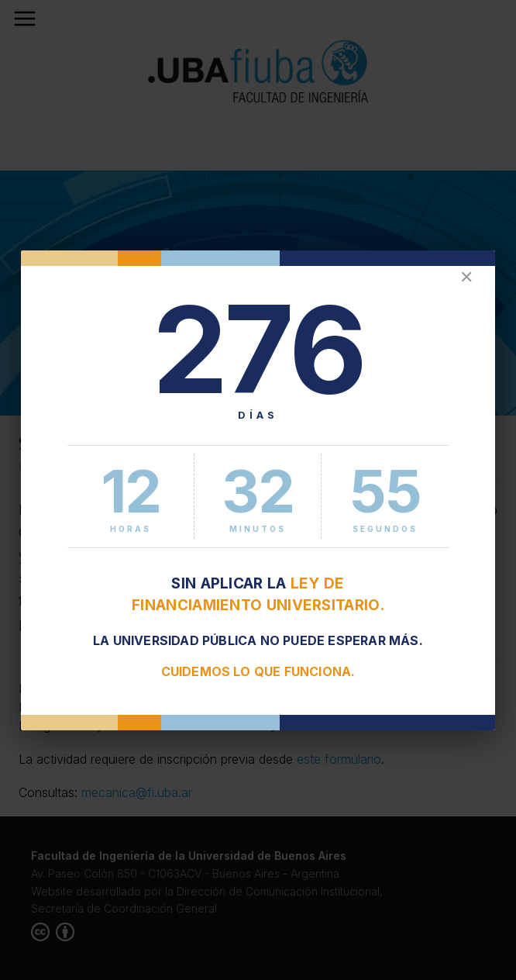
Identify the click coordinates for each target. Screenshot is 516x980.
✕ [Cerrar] (466, 277)
